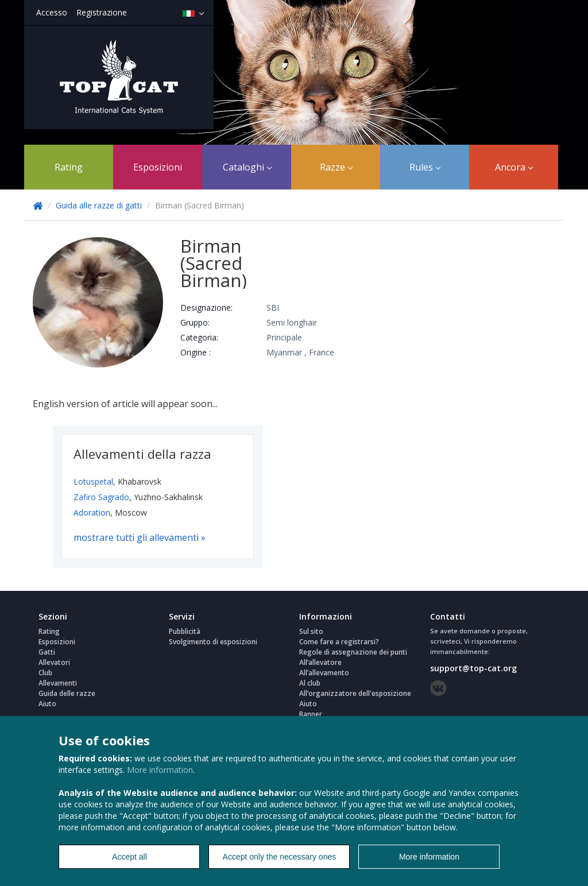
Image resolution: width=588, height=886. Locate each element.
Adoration (92, 512)
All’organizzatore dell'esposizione (355, 693)
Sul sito (311, 631)
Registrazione (102, 12)
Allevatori (54, 662)
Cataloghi (247, 167)
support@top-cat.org (473, 668)
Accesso (52, 12)
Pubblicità (185, 631)
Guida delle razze (67, 693)
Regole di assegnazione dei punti (353, 652)
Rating (69, 167)
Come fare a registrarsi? (339, 642)
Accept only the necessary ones (280, 857)
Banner (311, 714)
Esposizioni (158, 167)
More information (160, 770)
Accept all (129, 857)
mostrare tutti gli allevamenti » (140, 537)
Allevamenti (58, 683)
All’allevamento (324, 673)
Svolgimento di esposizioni (213, 642)
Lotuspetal (93, 481)
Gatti (47, 652)
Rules (425, 167)
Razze (336, 167)
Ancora (514, 167)
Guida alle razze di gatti (100, 205)
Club (45, 673)
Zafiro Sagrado (101, 497)
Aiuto (47, 704)
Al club (310, 683)
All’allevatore (320, 662)
